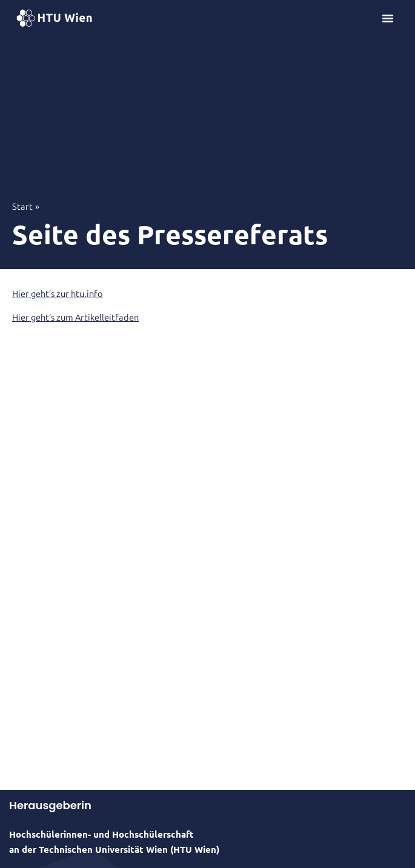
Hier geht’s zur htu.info (58, 294)
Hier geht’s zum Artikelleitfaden (75, 318)
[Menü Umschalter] (388, 18)
